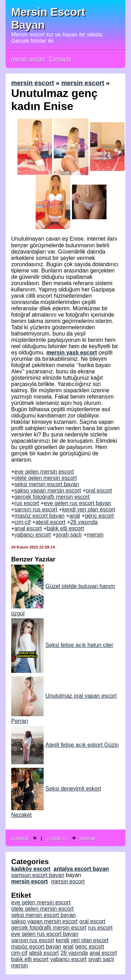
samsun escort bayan (38, 875)
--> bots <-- (57, 838)
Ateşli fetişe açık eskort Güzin (65, 745)
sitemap (88, 838)
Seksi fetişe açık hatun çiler (62, 645)
